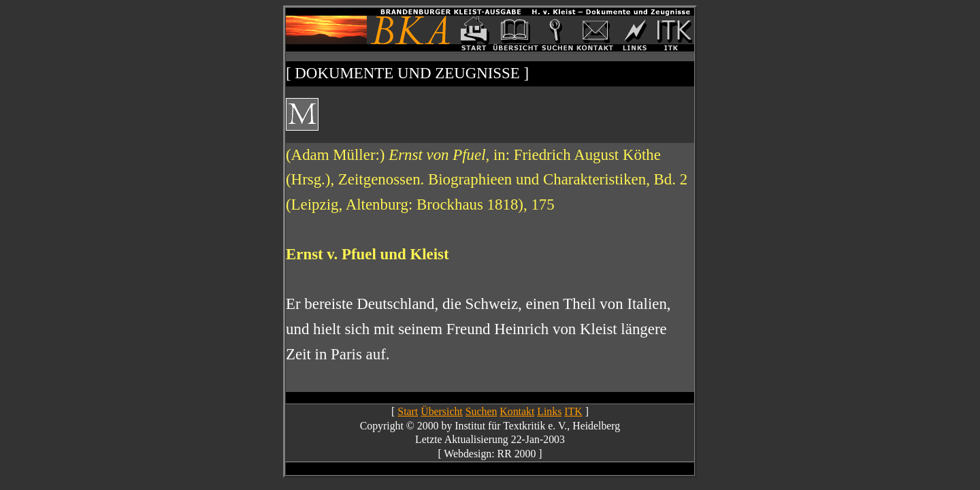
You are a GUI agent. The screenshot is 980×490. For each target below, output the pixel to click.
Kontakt (517, 411)
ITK (573, 411)
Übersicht (442, 411)
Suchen (481, 411)
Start (408, 411)
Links (549, 411)
